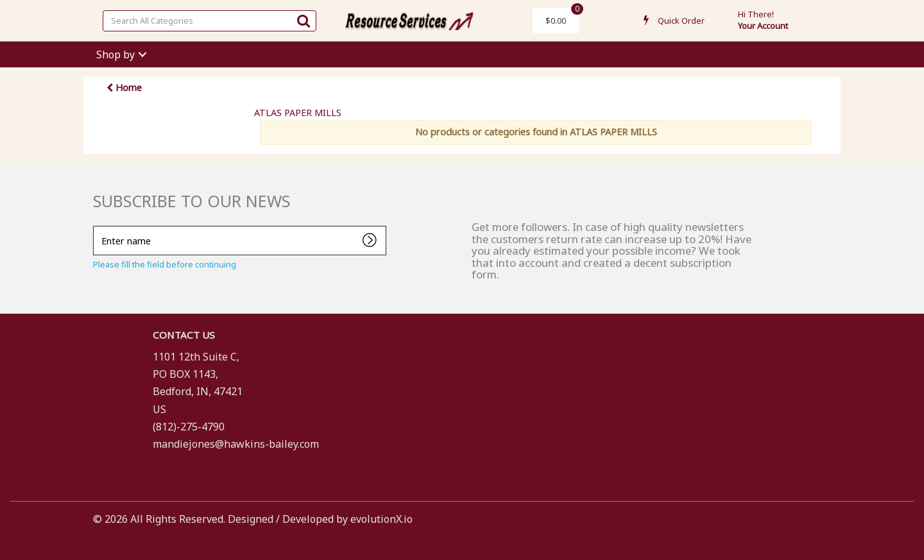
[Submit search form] (304, 20)
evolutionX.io (381, 519)
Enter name (97, 225)
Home (124, 88)
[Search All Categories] (210, 21)
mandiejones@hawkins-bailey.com (236, 444)
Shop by (116, 55)
